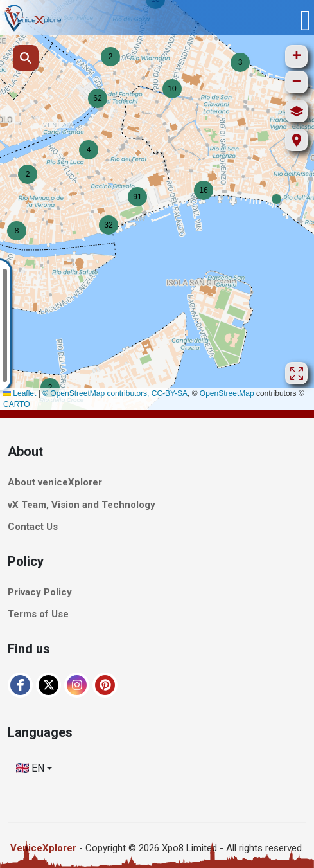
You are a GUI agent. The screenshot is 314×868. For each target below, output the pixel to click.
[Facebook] (20, 685)
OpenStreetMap (227, 393)
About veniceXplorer (55, 483)
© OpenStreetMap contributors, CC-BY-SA (115, 393)
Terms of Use (38, 615)
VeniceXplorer (43, 848)
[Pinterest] (105, 685)
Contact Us (33, 527)
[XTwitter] (48, 685)
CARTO (17, 404)
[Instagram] (77, 685)
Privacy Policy (40, 592)
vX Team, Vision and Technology (82, 505)
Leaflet (20, 393)
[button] (276, 199)
